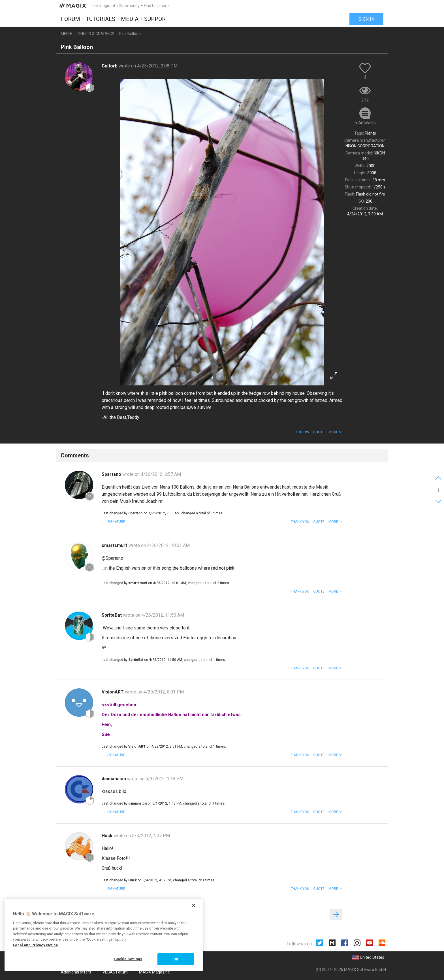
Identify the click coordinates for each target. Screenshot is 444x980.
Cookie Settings (128, 959)
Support (156, 19)
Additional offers (76, 972)
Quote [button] (319, 432)
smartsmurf (115, 545)
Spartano (112, 474)
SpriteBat (112, 615)
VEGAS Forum (115, 972)
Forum (71, 19)
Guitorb (110, 66)
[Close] (194, 905)
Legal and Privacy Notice (36, 945)
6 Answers (365, 123)
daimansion (114, 779)
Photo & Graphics (96, 34)
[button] (335, 432)
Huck (108, 836)
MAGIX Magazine (154, 972)
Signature (116, 522)
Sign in (366, 19)
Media (130, 19)
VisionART (113, 692)
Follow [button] (303, 432)
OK (176, 959)
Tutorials (101, 19)
